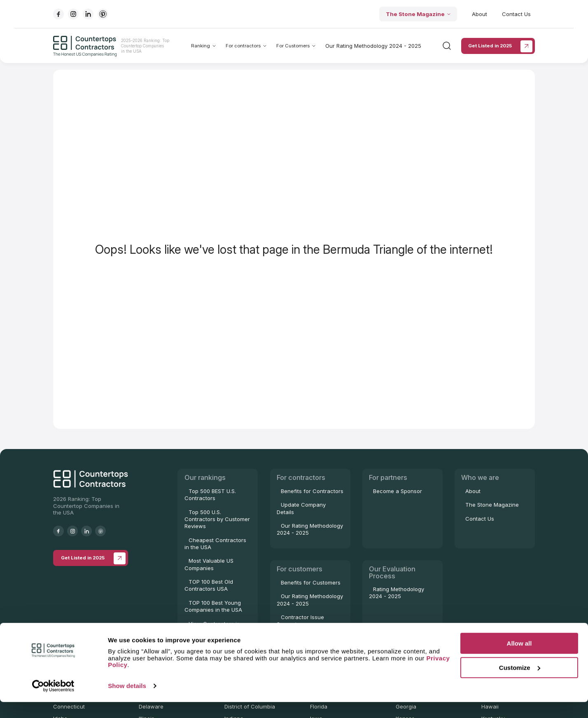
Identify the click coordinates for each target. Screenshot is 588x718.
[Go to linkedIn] (88, 14)
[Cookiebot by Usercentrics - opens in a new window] (53, 702)
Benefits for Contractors (312, 491)
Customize (520, 684)
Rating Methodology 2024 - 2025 (397, 593)
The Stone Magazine (418, 14)
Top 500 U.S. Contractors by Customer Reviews (217, 519)
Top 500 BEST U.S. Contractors (210, 495)
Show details (127, 702)
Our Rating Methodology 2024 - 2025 (373, 46)
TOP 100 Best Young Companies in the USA (213, 606)
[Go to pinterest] (103, 14)
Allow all (519, 659)
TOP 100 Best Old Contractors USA (209, 585)
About (479, 14)
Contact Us (516, 14)
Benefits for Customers (311, 582)
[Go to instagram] (73, 14)
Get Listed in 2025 (500, 46)
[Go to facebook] (58, 14)
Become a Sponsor (398, 491)
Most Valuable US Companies (209, 564)
